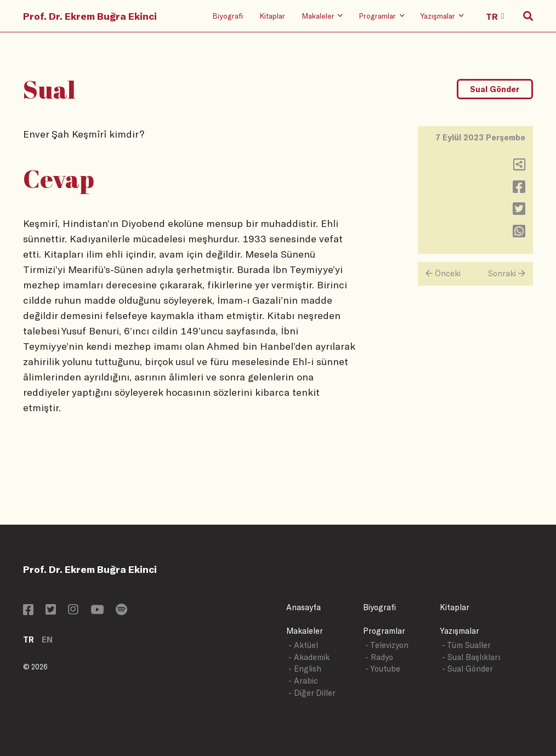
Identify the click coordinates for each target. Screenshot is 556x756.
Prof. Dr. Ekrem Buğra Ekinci (90, 16)
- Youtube (383, 669)
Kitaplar (272, 16)
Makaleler (305, 631)
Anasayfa (303, 607)
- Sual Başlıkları (471, 657)
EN (47, 640)
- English (305, 669)
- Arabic (303, 681)
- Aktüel (303, 645)
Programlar (384, 631)
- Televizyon (387, 645)
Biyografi (228, 16)
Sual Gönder (495, 89)
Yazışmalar (459, 631)
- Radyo (379, 657)
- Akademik (309, 657)
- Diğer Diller (312, 693)
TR (29, 640)
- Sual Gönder (467, 669)
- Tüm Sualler (466, 645)
